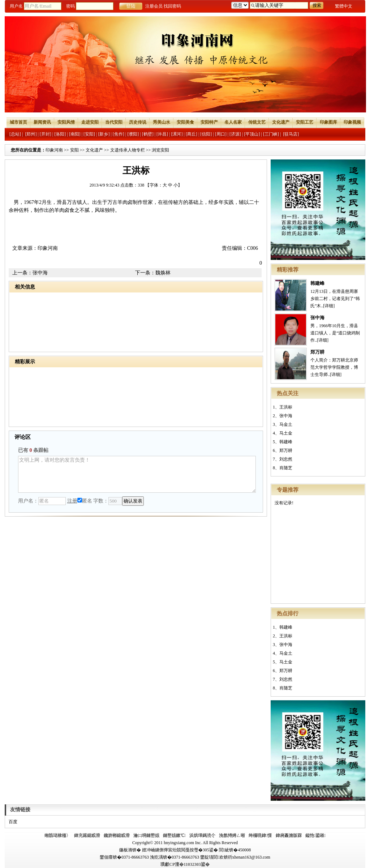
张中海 (317, 318)
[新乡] (104, 134)
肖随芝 (286, 468)
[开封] (46, 134)
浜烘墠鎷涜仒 (202, 835)
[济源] (235, 134)
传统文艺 (257, 122)
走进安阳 (90, 122)
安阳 (74, 150)
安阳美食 (185, 122)
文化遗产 (281, 122)
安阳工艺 (305, 122)
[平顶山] (252, 134)
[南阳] (75, 134)
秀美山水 (162, 122)
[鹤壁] (148, 134)
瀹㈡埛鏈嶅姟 (146, 835)
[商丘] (192, 134)
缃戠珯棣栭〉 (57, 835)
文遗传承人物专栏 (128, 150)
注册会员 (154, 6)
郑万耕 (317, 352)
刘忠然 (286, 459)
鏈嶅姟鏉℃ (174, 835)
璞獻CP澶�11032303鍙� (185, 864)
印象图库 (328, 122)
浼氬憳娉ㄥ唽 (232, 835)
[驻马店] (291, 134)
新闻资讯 (42, 122)
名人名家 (233, 122)
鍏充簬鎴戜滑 (87, 835)
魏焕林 (163, 273)
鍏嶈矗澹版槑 (289, 835)
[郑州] (31, 134)
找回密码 (172, 6)
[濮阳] (133, 134)
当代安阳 (114, 122)
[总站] (15, 134)
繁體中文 (344, 6)
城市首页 (18, 122)
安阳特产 (209, 122)
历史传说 (138, 122)
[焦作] (119, 134)
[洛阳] (60, 134)
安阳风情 (66, 122)
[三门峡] (271, 134)
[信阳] (206, 134)
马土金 (286, 433)
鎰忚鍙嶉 (316, 835)
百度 (13, 822)
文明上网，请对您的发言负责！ (137, 474)
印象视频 (352, 122)
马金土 (286, 424)
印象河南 (54, 150)
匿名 (85, 501)
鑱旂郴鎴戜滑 (117, 835)
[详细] (329, 306)
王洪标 (286, 407)
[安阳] (89, 134)
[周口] (221, 134)
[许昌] (162, 134)
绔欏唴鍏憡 (260, 835)
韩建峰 (317, 283)
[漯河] (177, 134)
